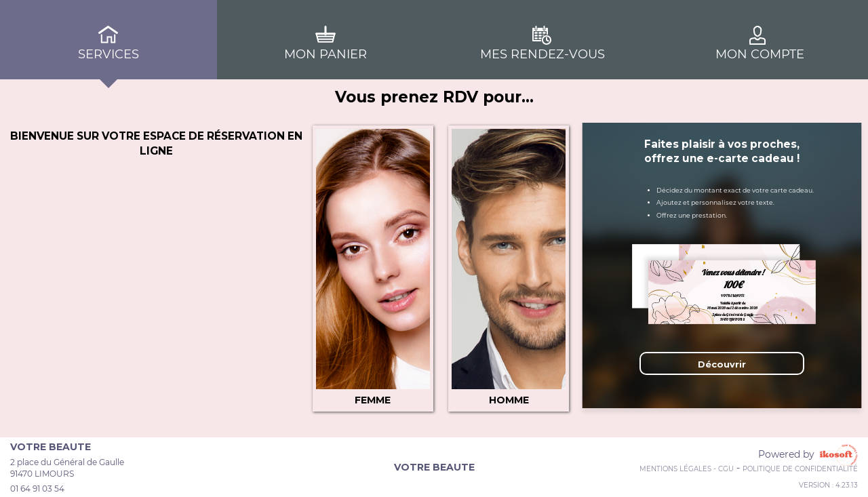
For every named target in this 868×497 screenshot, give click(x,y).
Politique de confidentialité (800, 469)
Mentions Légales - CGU (687, 469)
